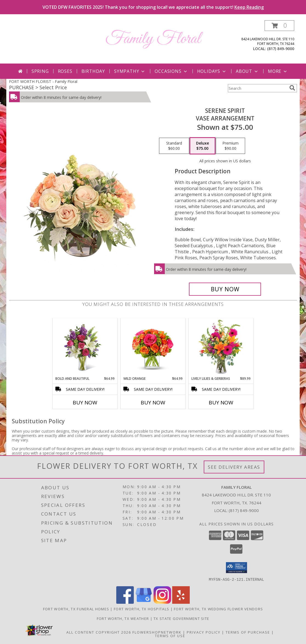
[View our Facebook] (125, 602)
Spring (40, 71)
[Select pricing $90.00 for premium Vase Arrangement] (230, 146)
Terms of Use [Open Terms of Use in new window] (170, 636)
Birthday (93, 71)
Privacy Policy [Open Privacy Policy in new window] (204, 632)
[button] (279, 26)
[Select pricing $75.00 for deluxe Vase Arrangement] (202, 146)
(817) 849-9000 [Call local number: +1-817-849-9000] (281, 49)
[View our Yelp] (181, 602)
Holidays (212, 71)
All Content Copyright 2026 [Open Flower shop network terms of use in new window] (99, 632)
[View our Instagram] (162, 602)
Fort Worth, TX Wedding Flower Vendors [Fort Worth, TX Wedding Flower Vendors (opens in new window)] (218, 609)
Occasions (171, 71)
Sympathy (130, 71)
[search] (292, 88)
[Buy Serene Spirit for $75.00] (225, 289)
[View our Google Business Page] (144, 602)
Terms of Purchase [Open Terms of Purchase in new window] (248, 632)
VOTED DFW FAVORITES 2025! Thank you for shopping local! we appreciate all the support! (153, 7)
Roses (65, 71)
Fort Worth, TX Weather (123, 618)
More (278, 71)
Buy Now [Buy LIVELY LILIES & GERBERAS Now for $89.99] (221, 403)
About (247, 71)
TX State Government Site (181, 618)
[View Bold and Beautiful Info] (85, 347)
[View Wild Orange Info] (153, 347)
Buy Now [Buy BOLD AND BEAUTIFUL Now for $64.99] (85, 403)
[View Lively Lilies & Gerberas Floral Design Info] (221, 347)
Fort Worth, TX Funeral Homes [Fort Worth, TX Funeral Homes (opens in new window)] (76, 609)
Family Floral (153, 39)
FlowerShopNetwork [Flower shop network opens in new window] (157, 632)
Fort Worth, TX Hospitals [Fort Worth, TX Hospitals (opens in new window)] (141, 609)
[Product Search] (257, 88)
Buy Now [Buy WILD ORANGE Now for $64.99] (153, 403)
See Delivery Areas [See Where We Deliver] (234, 467)
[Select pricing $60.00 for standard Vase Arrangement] (174, 146)
